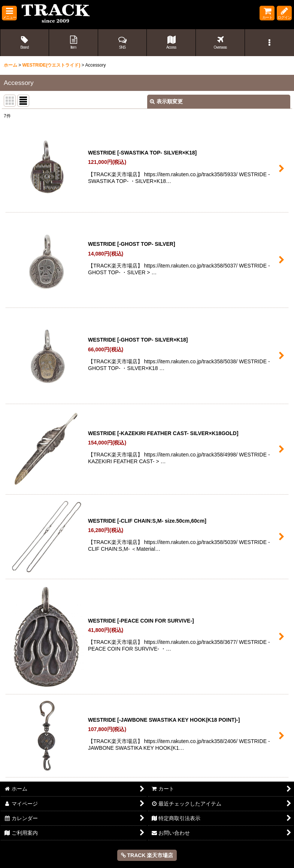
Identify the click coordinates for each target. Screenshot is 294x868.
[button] (9, 13)
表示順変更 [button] (166, 101)
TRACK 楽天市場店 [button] (147, 855)
